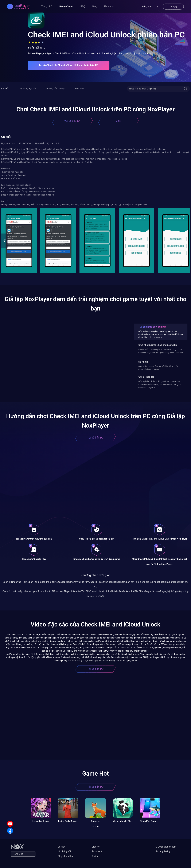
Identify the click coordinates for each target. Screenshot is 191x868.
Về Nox (61, 847)
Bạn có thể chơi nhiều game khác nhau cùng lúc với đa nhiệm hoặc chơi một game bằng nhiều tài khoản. (161, 351)
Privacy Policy (163, 851)
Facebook (109, 6)
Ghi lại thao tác (146, 377)
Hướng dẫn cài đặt (56, 89)
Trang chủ (47, 6)
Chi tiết (5, 89)
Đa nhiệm (143, 362)
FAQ (83, 6)
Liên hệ (96, 847)
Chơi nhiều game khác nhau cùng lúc (158, 345)
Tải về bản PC (73, 121)
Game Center (66, 6)
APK (118, 121)
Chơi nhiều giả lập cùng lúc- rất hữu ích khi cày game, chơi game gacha (158, 368)
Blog (95, 6)
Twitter (96, 856)
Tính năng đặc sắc (27, 89)
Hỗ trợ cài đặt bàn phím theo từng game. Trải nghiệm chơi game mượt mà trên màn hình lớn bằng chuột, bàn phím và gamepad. (161, 334)
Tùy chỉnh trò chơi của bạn (152, 327)
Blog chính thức (66, 856)
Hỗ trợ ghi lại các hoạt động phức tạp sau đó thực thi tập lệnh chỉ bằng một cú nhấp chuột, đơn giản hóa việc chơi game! (160, 384)
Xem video (80, 89)
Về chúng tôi (64, 851)
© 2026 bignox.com (166, 847)
